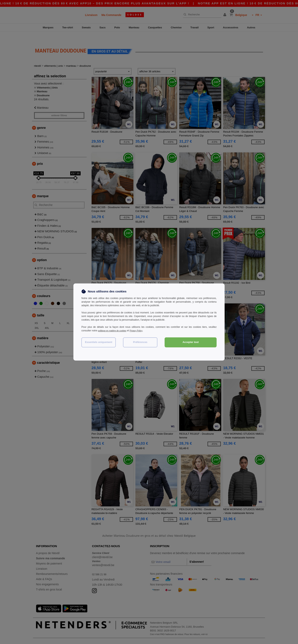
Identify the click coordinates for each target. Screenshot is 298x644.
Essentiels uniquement (99, 342)
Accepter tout (191, 342)
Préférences (140, 342)
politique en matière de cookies (114, 331)
